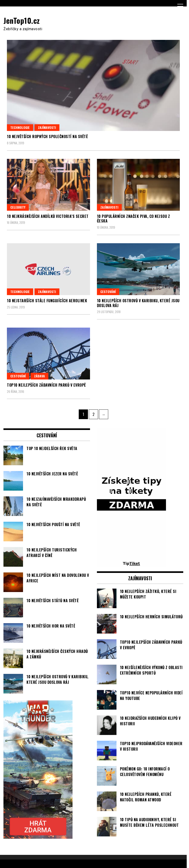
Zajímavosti (47, 127)
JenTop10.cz (22, 20)
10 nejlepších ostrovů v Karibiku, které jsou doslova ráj (138, 303)
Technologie (20, 127)
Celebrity (18, 207)
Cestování (108, 292)
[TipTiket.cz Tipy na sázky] (131, 564)
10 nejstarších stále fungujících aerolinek (47, 301)
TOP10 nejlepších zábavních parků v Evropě (46, 385)
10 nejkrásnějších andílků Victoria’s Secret (48, 216)
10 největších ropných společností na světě (47, 136)
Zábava (39, 376)
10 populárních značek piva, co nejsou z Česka (134, 219)
